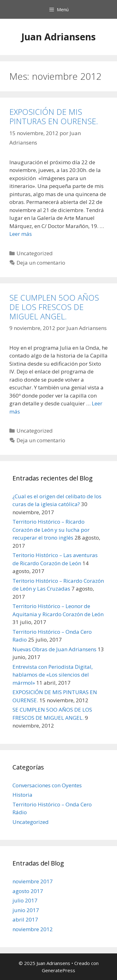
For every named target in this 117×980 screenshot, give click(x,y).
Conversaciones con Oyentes (47, 785)
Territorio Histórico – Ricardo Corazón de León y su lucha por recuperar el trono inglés (51, 530)
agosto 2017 (28, 891)
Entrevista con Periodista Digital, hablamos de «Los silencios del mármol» (53, 675)
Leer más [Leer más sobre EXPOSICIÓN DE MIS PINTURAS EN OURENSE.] (21, 234)
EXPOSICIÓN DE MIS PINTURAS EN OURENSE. (54, 116)
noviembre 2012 (33, 929)
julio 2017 (25, 900)
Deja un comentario (41, 263)
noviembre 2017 (33, 881)
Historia (22, 795)
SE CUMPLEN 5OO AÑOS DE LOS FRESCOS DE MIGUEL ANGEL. (54, 307)
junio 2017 (26, 910)
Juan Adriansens (58, 37)
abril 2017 (25, 919)
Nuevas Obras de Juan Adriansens (54, 649)
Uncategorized (35, 253)
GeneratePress (58, 970)
